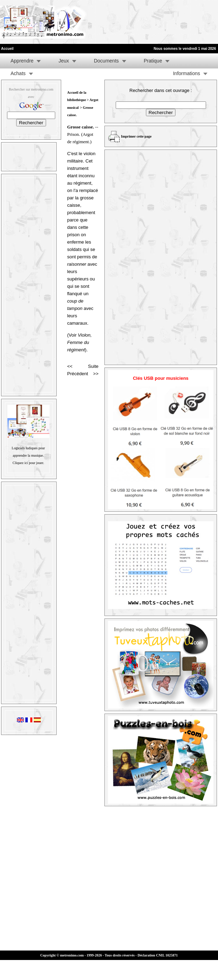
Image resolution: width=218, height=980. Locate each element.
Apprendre (22, 61)
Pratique (153, 61)
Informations (187, 73)
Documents (106, 61)
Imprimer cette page (136, 136)
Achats (18, 73)
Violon (84, 335)
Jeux (64, 61)
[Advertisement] (110, 22)
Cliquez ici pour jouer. (28, 463)
